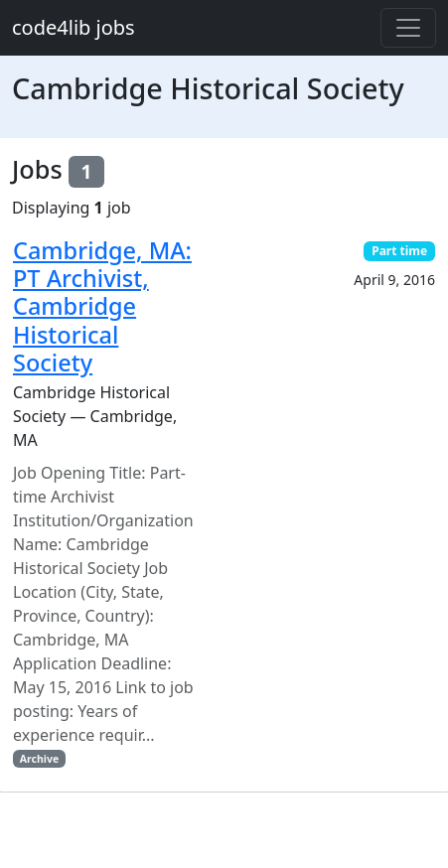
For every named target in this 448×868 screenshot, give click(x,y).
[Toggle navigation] (408, 28)
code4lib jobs (74, 27)
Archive (39, 759)
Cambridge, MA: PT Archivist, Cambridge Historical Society (102, 306)
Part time (399, 251)
